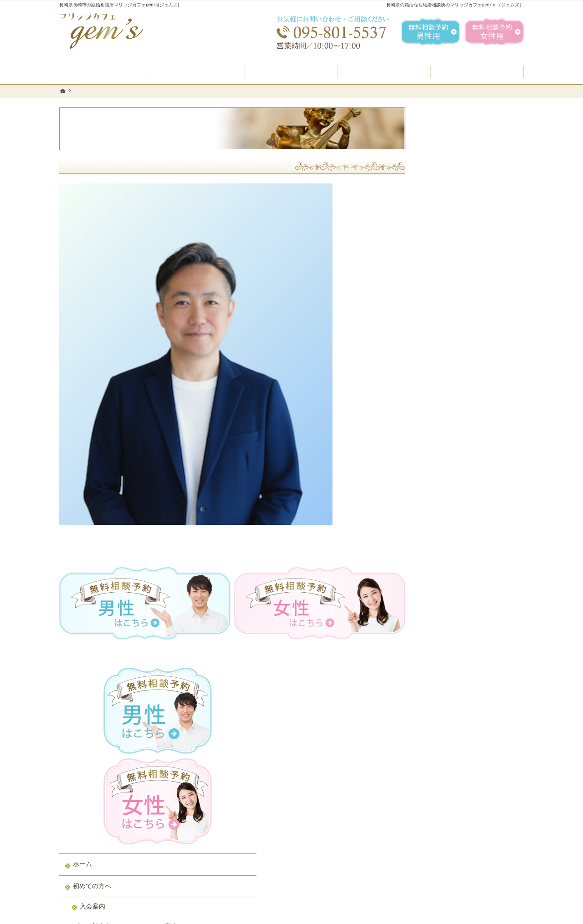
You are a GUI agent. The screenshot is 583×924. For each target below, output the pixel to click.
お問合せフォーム (460, 878)
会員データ (444, 525)
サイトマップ (447, 634)
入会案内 (448, 345)
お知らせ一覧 (447, 569)
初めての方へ (447, 325)
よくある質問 (447, 396)
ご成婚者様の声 (450, 504)
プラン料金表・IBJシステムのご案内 (471, 370)
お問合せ (441, 482)
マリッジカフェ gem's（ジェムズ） (184, 914)
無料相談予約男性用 (430, 32)
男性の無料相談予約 (457, 439)
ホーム (438, 304)
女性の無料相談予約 (457, 461)
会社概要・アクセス (457, 547)
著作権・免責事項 (454, 612)
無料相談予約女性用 (494, 32)
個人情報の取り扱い (457, 590)
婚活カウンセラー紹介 (460, 417)
